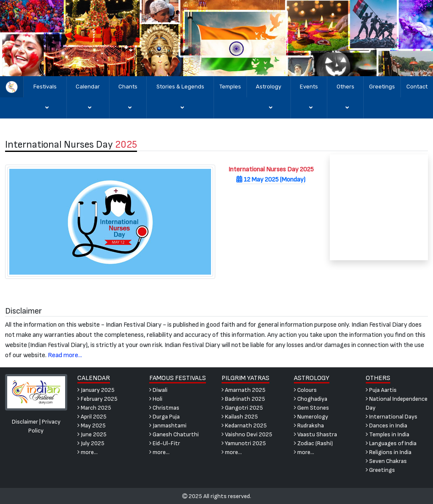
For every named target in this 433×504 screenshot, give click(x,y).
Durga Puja (164, 417)
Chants (128, 101)
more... (88, 452)
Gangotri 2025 (242, 408)
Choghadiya (311, 399)
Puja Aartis (381, 390)
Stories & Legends (180, 101)
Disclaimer (25, 422)
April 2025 (92, 417)
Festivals (45, 101)
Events (309, 101)
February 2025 (97, 399)
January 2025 (96, 390)
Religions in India (389, 452)
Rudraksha (309, 426)
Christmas (164, 408)
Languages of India (391, 443)
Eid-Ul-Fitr (165, 443)
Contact (417, 87)
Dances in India (386, 426)
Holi (156, 399)
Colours (305, 390)
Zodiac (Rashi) (313, 443)
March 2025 (94, 408)
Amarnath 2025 (244, 390)
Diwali (158, 390)
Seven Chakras (386, 461)
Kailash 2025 (240, 417)
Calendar (88, 101)
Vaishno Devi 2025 (247, 434)
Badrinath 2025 (243, 399)
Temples (230, 87)
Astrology (269, 101)
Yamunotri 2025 (244, 443)
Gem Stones (311, 408)
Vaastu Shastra (315, 434)
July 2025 (91, 443)
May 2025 (92, 426)
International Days (392, 417)
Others (345, 101)
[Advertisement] (379, 207)
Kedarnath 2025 (244, 426)
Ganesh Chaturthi (174, 434)
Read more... (65, 355)
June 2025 (92, 434)
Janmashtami (168, 426)
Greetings (382, 87)
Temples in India (388, 434)
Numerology (311, 417)
